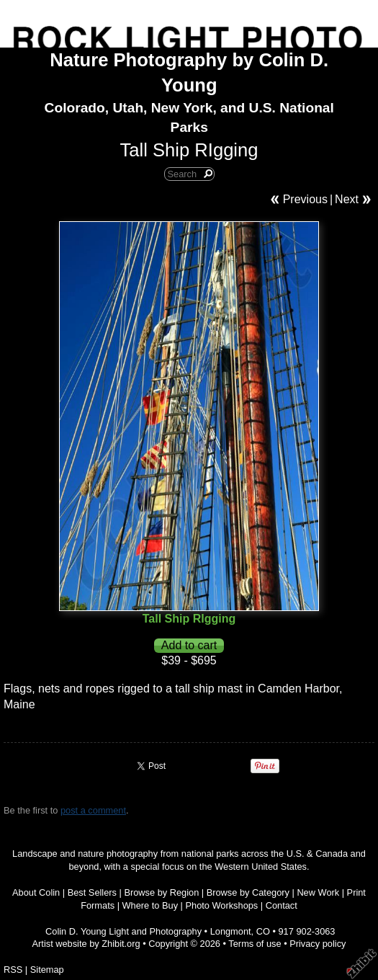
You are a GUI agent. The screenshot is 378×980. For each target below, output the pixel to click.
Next (347, 199)
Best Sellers (92, 892)
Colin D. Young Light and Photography (123, 931)
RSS (13, 970)
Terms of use (255, 944)
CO (263, 931)
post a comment (93, 810)
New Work (318, 892)
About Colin (36, 892)
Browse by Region (161, 892)
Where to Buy (150, 905)
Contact (282, 905)
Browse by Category (248, 892)
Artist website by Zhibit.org (86, 944)
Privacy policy (318, 944)
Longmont (231, 931)
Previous (305, 199)
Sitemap (47, 970)
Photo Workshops (222, 905)
